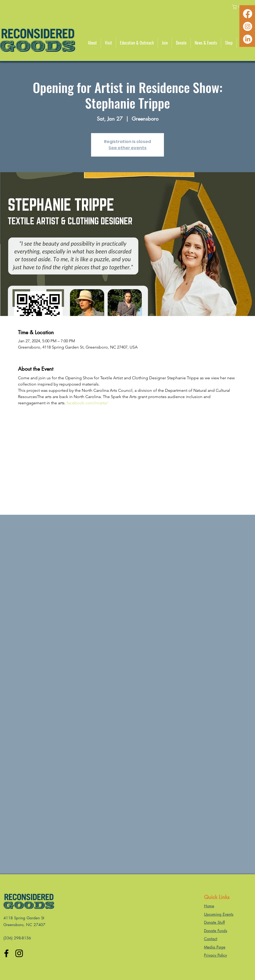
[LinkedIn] (248, 39)
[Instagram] (248, 26)
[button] (92, 43)
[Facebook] (248, 14)
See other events (127, 148)
